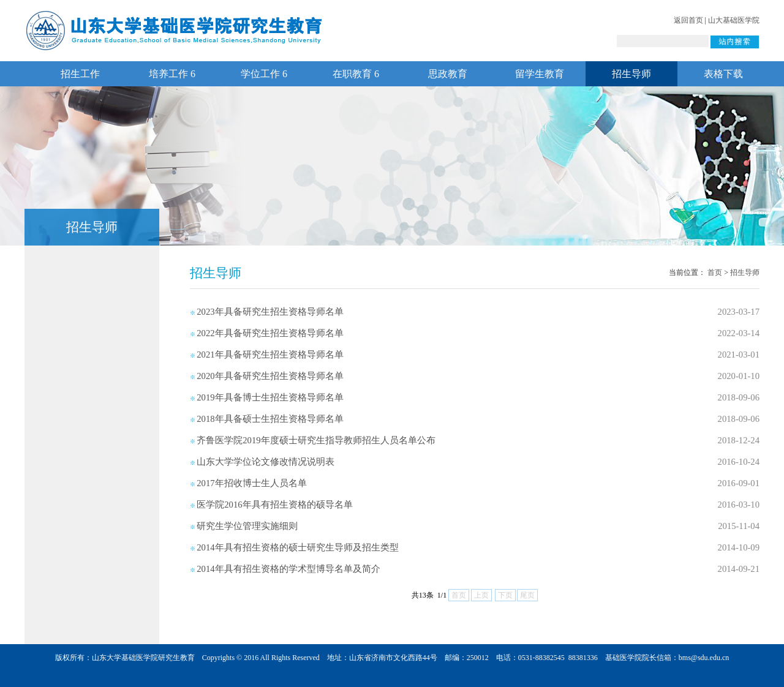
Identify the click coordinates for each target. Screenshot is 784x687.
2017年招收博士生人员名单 (251, 483)
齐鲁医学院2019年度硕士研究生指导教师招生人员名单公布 (316, 440)
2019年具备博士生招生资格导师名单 (270, 397)
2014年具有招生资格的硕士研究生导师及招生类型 (297, 547)
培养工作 (172, 74)
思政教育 (448, 74)
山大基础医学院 (734, 20)
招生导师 (631, 74)
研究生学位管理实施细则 (247, 526)
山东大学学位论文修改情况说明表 (266, 462)
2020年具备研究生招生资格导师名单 (270, 376)
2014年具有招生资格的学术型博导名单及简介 (288, 569)
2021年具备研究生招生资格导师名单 (270, 355)
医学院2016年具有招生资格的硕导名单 (274, 505)
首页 (715, 272)
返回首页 (688, 20)
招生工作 (80, 74)
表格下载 (723, 74)
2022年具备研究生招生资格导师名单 (270, 333)
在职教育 (356, 74)
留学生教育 (540, 74)
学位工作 (264, 74)
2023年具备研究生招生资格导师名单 (270, 312)
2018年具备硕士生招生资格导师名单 (270, 419)
